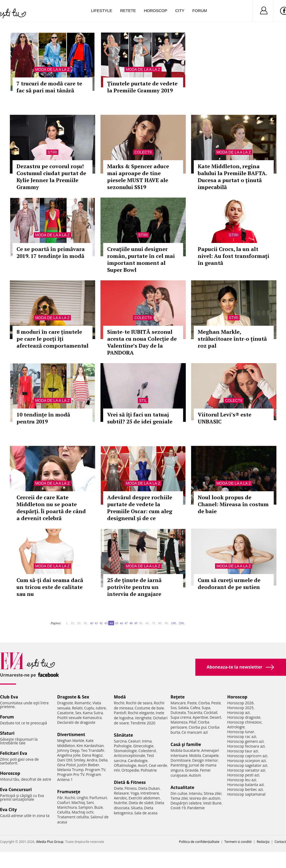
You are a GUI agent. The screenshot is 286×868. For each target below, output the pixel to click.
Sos (174, 708)
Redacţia (263, 842)
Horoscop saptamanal (246, 794)
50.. (141, 623)
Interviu (195, 793)
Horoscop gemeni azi (245, 741)
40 (91, 623)
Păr (60, 798)
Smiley (80, 760)
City (180, 11)
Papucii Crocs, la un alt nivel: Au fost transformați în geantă (233, 256)
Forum (200, 11)
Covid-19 (178, 808)
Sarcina (120, 741)
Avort (142, 765)
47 (126, 623)
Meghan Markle (71, 741)
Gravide (192, 770)
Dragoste (65, 703)
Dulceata (178, 712)
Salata (183, 708)
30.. (86, 623)
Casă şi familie (186, 744)
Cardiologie (138, 761)
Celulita (64, 812)
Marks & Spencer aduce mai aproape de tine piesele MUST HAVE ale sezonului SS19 (138, 177)
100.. (174, 623)
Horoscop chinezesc (244, 722)
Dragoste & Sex (73, 697)
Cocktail (210, 712)
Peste (216, 703)
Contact (280, 842)
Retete (128, 11)
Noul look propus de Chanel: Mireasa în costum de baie (233, 504)
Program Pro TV (71, 774)
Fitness (131, 788)
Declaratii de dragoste (76, 722)
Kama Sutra (93, 713)
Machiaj (78, 802)
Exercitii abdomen (144, 798)
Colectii (143, 152)
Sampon (86, 807)
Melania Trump (71, 770)
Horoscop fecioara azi (246, 746)
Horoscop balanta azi (245, 785)
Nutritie (120, 803)
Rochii (70, 798)
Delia (103, 760)
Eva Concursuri (16, 790)
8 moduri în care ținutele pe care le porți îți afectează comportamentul (53, 339)
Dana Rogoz (92, 755)
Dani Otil (65, 760)
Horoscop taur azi (242, 751)
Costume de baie (149, 708)
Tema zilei (179, 798)
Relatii (77, 708)
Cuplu (89, 708)
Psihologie (123, 746)
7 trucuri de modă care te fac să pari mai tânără (49, 87)
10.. (73, 623)
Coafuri (64, 802)
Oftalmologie (125, 765)
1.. (67, 623)
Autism (195, 775)
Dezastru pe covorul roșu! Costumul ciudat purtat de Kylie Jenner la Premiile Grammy (51, 177)
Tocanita (195, 712)
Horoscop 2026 (240, 703)
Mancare (178, 703)
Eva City (8, 810)
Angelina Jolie (69, 755)
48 (131, 623)
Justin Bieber (88, 765)
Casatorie (66, 713)
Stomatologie (125, 751)
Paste (192, 703)
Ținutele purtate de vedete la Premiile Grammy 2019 (142, 87)
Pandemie (196, 808)
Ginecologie (143, 746)
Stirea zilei (212, 793)
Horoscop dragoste (244, 717)
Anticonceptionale (130, 755)
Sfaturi (7, 733)
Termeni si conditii (238, 842)
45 (116, 623)
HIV (117, 770)
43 (106, 623)
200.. (182, 623)
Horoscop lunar (241, 732)
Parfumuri (98, 798)
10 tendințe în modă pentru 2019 (43, 418)
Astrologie (236, 727)
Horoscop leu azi (241, 780)
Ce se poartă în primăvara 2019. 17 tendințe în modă (51, 252)
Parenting (179, 765)
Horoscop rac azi (242, 737)
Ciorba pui (198, 727)
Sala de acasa (146, 813)
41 (96, 623)
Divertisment (71, 735)
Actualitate (182, 787)
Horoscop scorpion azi (246, 761)
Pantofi (120, 713)
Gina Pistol (67, 765)
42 (101, 623)
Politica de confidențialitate (199, 842)
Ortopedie (130, 770)
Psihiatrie (149, 770)
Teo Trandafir (93, 750)
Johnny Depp (69, 750)
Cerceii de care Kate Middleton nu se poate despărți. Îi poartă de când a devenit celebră (51, 508)
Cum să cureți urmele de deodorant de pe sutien (229, 584)
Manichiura (67, 807)
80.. (160, 623)
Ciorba (204, 703)
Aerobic (120, 798)
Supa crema (181, 717)
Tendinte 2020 (143, 723)
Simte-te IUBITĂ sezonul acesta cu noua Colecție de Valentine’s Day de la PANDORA (142, 342)
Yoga (135, 793)
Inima (147, 741)
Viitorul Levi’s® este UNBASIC (225, 418)
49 (136, 623)
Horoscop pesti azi (243, 775)
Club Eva (9, 697)
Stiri (53, 152)
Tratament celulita (73, 817)
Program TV (95, 770)
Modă (120, 697)
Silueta (137, 808)
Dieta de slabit (141, 803)
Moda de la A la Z (52, 69)
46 (121, 623)
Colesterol (147, 751)
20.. (79, 623)
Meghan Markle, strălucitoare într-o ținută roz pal (232, 339)
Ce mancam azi (195, 732)
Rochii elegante (141, 713)
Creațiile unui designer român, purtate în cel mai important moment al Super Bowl (141, 259)
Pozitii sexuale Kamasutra (80, 718)
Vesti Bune (212, 803)
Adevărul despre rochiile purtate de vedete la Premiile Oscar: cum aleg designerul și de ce (140, 508)
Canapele (211, 755)
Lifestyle (102, 11)
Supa (206, 708)
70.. (154, 623)
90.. (167, 623)
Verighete (143, 718)
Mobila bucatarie (185, 750)
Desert (215, 717)
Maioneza (179, 722)
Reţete (178, 697)
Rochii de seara (139, 703)
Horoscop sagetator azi (247, 765)
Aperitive (200, 717)
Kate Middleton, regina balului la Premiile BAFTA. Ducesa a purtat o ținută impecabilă (232, 177)
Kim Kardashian (90, 746)
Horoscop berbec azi (245, 789)
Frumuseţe (69, 792)
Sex (78, 713)
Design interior (205, 760)
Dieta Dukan (149, 788)
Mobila (195, 755)
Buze (98, 807)
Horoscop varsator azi (246, 770)
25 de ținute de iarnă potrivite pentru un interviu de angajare (134, 587)
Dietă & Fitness (130, 782)
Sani (90, 802)
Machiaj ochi (82, 812)
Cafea (195, 708)
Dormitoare (181, 760)
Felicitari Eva (14, 753)
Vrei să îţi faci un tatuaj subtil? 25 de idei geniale (140, 418)
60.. (148, 623)
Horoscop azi (238, 712)
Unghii (82, 798)
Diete (118, 788)
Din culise (179, 793)
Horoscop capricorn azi (247, 756)
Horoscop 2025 (240, 708)
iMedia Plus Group (50, 842)
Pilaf (193, 722)
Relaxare (121, 793)
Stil (143, 400)
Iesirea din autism (205, 798)
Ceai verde (158, 765)
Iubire (101, 708)
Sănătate (123, 735)
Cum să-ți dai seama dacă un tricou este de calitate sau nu (50, 587)
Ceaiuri (134, 741)
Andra (92, 760)
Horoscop (156, 11)
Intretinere (150, 793)
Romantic (83, 703)
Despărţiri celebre (186, 803)
